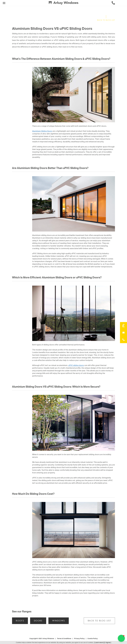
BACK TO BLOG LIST (106, 20)
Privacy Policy (79, 638)
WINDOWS (59, 621)
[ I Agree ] (108, 642)
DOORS (38, 621)
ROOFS (20, 621)
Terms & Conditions (64, 638)
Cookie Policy (93, 638)
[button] (121, 638)
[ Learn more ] (99, 642)
